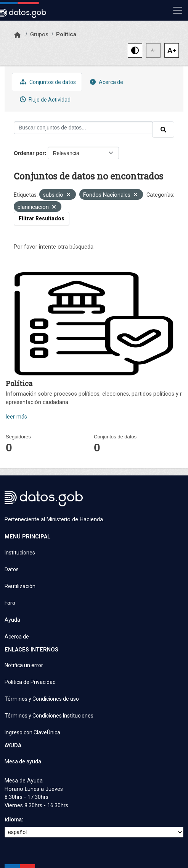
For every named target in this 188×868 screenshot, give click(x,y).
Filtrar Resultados (42, 218)
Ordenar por (29, 153)
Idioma (13, 820)
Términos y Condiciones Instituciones (49, 716)
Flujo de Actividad (44, 99)
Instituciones (20, 553)
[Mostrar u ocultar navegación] (178, 10)
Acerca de (106, 82)
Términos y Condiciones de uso (42, 699)
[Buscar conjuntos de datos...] (83, 128)
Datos (12, 569)
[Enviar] (163, 129)
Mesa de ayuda (23, 761)
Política (66, 34)
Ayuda (12, 620)
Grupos (39, 34)
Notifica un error (24, 665)
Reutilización (20, 586)
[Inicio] (17, 35)
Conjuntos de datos (47, 82)
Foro (10, 603)
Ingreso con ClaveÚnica (32, 732)
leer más (16, 417)
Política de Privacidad (30, 682)
